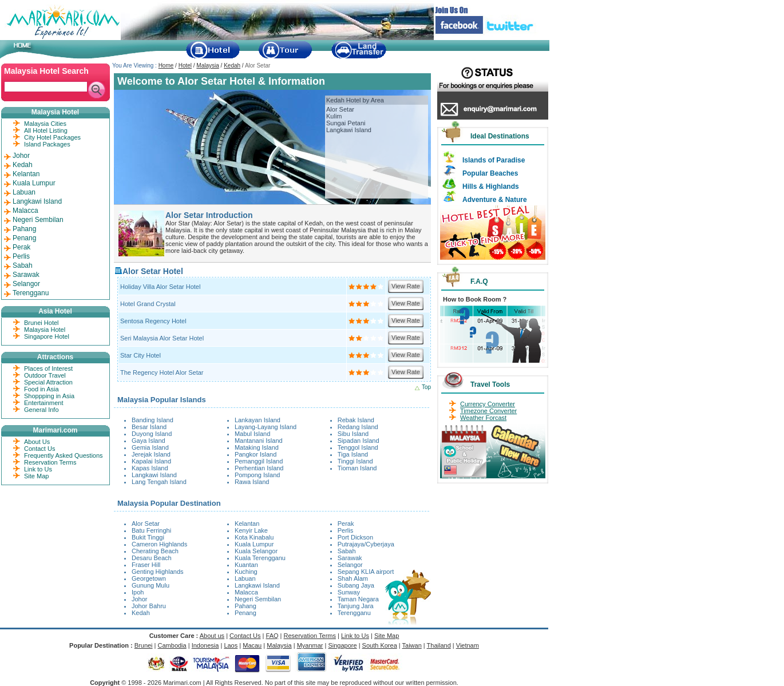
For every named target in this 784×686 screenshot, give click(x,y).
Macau (252, 645)
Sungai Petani (346, 123)
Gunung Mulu (151, 585)
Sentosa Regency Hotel (153, 321)
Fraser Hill (146, 565)
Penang (246, 613)
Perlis (346, 530)
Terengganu (354, 613)
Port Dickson (355, 537)
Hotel (185, 66)
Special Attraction (48, 382)
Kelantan (247, 524)
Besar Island (149, 427)
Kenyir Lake (251, 530)
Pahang (246, 606)
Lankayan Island (258, 420)
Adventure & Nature (495, 200)
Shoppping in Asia (49, 396)
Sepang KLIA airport (366, 572)
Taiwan (412, 645)
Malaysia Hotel (45, 330)
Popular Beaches (490, 173)
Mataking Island (257, 447)
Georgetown (149, 578)
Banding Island (153, 420)
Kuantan (246, 565)
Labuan (245, 578)
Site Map (36, 476)
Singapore (342, 645)
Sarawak (350, 558)
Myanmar (310, 645)
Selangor (350, 565)
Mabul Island (252, 434)
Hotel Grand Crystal (148, 304)
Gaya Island (149, 441)
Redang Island (358, 427)
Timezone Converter (488, 411)
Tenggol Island (358, 447)
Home (166, 66)
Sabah (347, 551)
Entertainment (43, 403)
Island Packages (47, 144)
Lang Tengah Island (159, 482)
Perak (346, 524)
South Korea (380, 645)
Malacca (246, 592)
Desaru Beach (152, 558)
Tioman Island (357, 468)
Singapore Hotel (47, 336)
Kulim (334, 116)
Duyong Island (152, 434)
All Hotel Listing (46, 130)
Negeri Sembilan (258, 599)
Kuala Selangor (256, 551)
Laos (231, 645)
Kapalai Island (151, 461)
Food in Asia (41, 389)
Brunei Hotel (41, 323)
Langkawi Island (349, 130)
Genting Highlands (158, 572)
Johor (140, 599)
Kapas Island (150, 468)
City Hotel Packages (52, 137)
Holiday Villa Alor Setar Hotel (160, 287)
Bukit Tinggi (148, 537)
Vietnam (468, 645)
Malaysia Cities (45, 124)
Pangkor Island (256, 454)
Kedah (232, 66)
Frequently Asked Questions (64, 455)
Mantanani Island (259, 441)
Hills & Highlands (491, 187)
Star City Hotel (140, 355)
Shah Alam (353, 578)
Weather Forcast (483, 418)
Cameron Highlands (159, 544)
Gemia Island (150, 447)
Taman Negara (358, 599)
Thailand (439, 645)
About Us (37, 442)
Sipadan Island (359, 441)
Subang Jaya (356, 585)
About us (212, 636)
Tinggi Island (355, 461)
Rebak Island (356, 420)
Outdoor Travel (45, 375)
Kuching (246, 572)
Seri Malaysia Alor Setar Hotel (162, 338)
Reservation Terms (50, 462)
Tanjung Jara (356, 606)
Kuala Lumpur (254, 544)
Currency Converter (488, 404)
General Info (41, 410)
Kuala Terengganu (260, 558)
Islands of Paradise (494, 160)
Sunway (349, 592)
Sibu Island (353, 434)
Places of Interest (48, 368)
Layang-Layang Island (266, 427)
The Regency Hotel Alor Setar (162, 372)
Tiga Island (353, 454)
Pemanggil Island (259, 461)
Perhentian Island (259, 468)
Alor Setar (340, 109)
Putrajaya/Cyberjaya (366, 544)
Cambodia (172, 645)
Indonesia (205, 645)
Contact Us (39, 449)
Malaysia (207, 66)
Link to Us (38, 469)
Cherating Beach (155, 551)
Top (426, 387)
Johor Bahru (149, 606)
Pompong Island (258, 475)
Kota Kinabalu (254, 537)
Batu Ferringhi (151, 530)
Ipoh (138, 592)
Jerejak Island (151, 454)
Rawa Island (252, 482)
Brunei (144, 645)
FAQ (272, 636)
